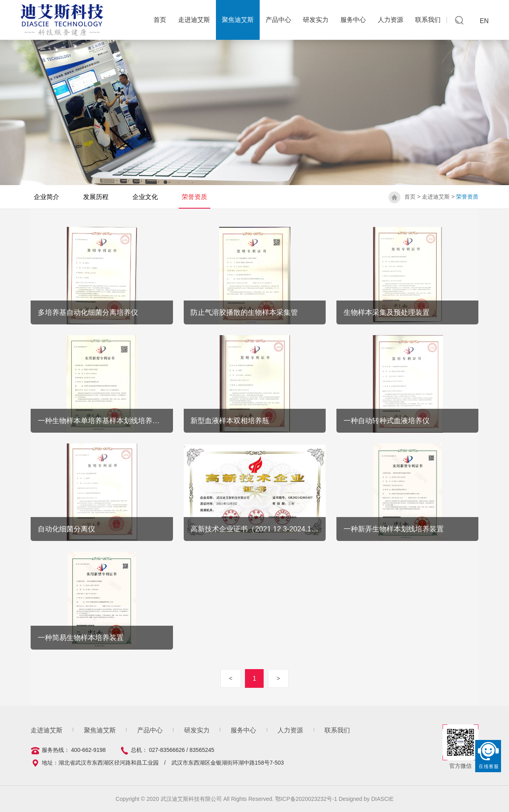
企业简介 (47, 197)
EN (484, 21)
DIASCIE (382, 799)
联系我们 (428, 20)
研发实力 (316, 20)
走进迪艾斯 (194, 20)
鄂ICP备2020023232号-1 (307, 799)
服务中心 (353, 20)
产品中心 (278, 20)
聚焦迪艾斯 (238, 20)
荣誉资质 (194, 197)
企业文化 (145, 197)
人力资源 (390, 20)
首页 (410, 197)
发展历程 (96, 197)
